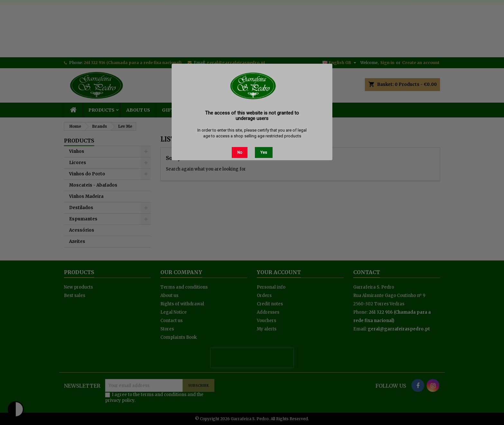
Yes (264, 152)
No (240, 152)
